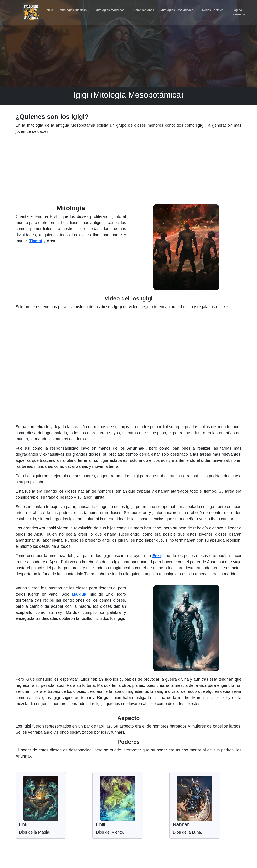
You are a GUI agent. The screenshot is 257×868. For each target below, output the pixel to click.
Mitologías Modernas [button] (110, 10)
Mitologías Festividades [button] (177, 10)
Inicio (49, 10)
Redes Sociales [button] (213, 10)
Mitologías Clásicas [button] (73, 10)
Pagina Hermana (239, 12)
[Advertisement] (128, 171)
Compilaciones (144, 10)
